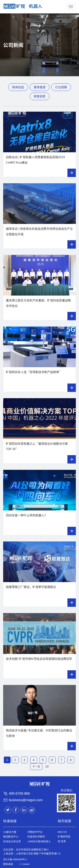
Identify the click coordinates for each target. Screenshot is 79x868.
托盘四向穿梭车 (36, 837)
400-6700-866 (19, 794)
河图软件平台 (35, 832)
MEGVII (62, 832)
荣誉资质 (40, 96)
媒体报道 (40, 87)
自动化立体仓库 (12, 841)
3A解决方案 (10, 832)
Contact (26, 864)
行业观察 (61, 87)
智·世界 (62, 841)
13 (47, 766)
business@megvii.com (26, 800)
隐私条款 (8, 864)
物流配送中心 (11, 837)
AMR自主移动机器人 (39, 841)
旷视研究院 (64, 837)
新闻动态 (18, 87)
